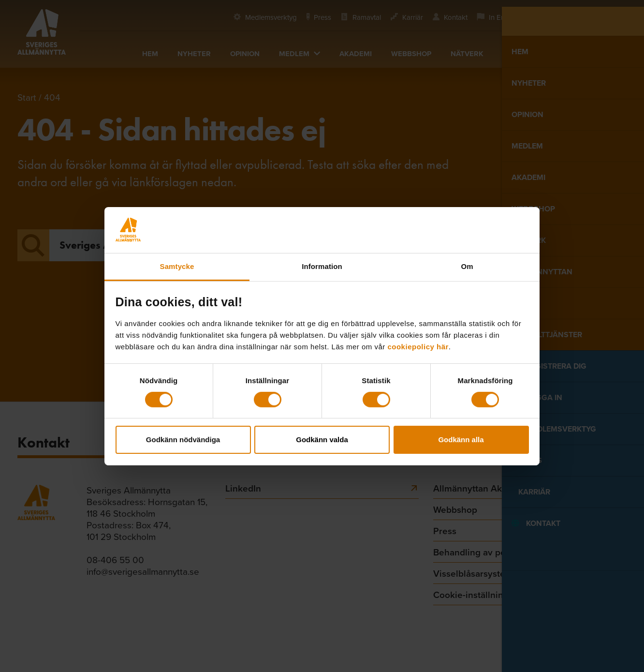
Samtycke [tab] (177, 266)
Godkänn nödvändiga (183, 440)
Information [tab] (322, 266)
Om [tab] (467, 266)
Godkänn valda (322, 440)
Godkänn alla (461, 440)
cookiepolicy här (418, 346)
